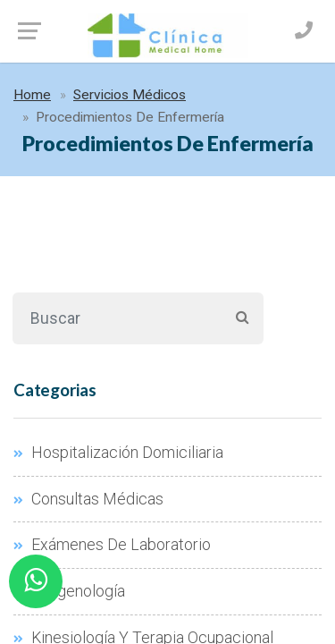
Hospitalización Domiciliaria (118, 453)
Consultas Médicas (88, 499)
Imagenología (69, 591)
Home (32, 95)
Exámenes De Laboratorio (112, 545)
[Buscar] (117, 318)
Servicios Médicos (130, 95)
